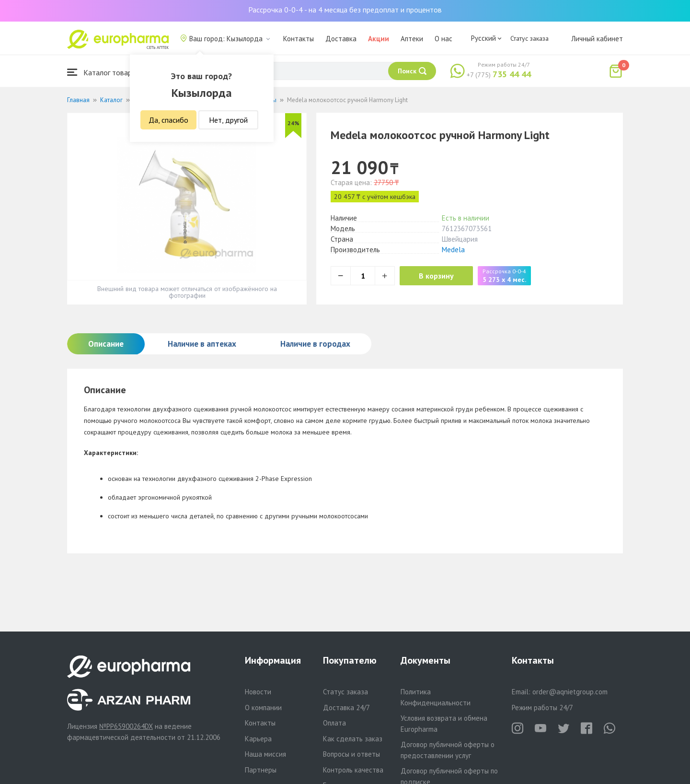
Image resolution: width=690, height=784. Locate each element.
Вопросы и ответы (351, 754)
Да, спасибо (168, 120)
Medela (453, 250)
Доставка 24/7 (346, 708)
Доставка (341, 39)
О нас (443, 39)
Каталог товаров (103, 72)
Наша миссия (265, 754)
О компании (263, 708)
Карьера (258, 739)
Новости (258, 692)
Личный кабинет (597, 39)
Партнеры (261, 770)
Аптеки (412, 39)
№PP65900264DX (126, 726)
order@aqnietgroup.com (570, 692)
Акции (379, 39)
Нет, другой (228, 120)
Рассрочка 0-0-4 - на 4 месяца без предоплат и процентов (345, 10)
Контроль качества (353, 770)
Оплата (334, 723)
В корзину (436, 276)
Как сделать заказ (353, 739)
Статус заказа (529, 38)
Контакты (299, 39)
